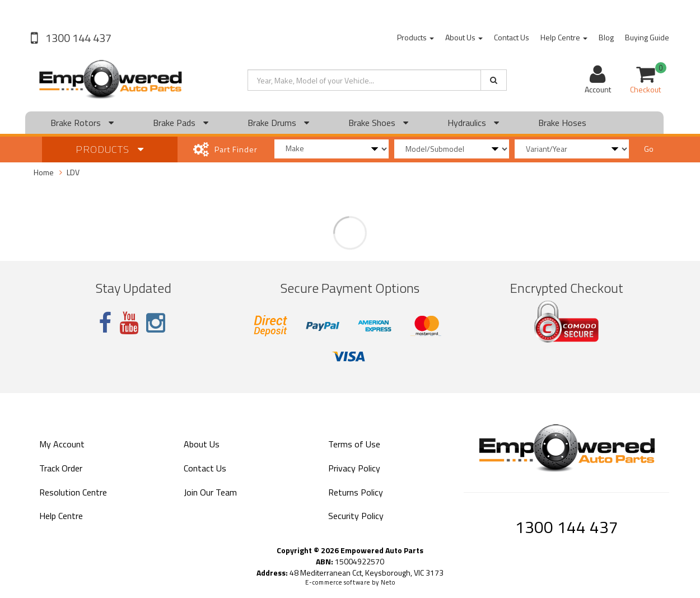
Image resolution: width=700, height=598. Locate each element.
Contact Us (512, 37)
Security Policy (356, 516)
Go (649, 149)
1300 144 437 (77, 38)
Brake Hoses (562, 123)
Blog (606, 37)
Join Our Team (210, 492)
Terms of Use (354, 444)
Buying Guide (647, 37)
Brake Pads (181, 123)
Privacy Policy (354, 468)
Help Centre (564, 37)
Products (416, 37)
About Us (464, 37)
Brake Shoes (378, 123)
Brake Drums (278, 123)
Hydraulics (473, 123)
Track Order (61, 468)
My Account (62, 444)
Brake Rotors (82, 123)
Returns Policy (356, 492)
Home (44, 172)
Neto (388, 582)
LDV (73, 172)
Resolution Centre (73, 492)
